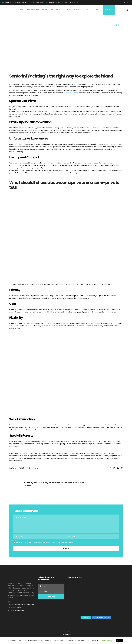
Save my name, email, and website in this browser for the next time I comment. (44, 542)
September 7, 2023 (17, 468)
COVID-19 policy (66, 634)
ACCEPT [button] (119, 641)
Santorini (22, 453)
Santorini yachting (27, 90)
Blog (116, 25)
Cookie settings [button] (107, 641)
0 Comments (33, 468)
